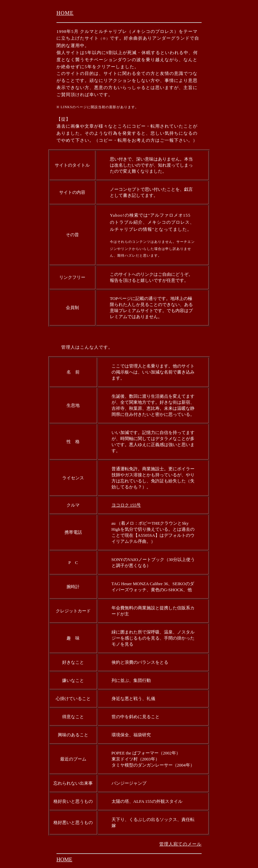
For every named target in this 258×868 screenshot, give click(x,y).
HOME (65, 13)
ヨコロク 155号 (126, 505)
